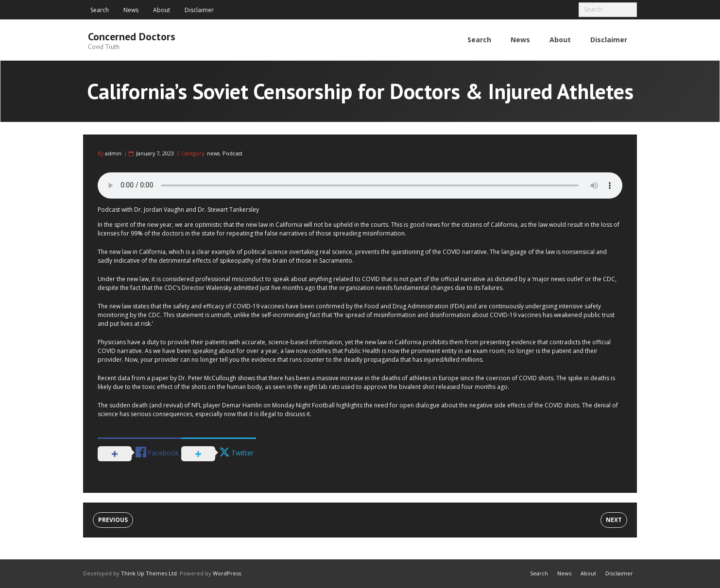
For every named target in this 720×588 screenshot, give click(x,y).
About (162, 10)
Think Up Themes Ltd (149, 573)
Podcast (232, 153)
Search (100, 10)
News (131, 10)
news (213, 153)
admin (113, 153)
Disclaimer (199, 10)
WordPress (227, 573)
